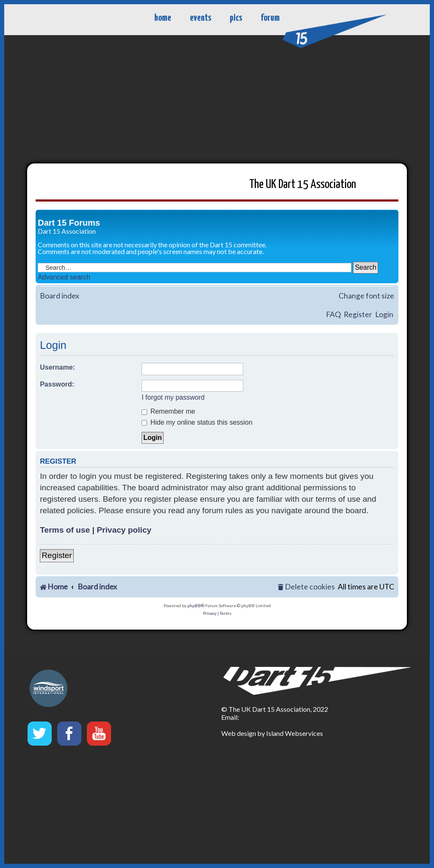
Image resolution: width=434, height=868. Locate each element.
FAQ (333, 314)
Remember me (168, 411)
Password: (57, 384)
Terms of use (65, 530)
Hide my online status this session (197, 422)
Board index (60, 296)
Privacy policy (124, 530)
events (200, 18)
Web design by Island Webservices (272, 733)
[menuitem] (306, 587)
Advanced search (64, 277)
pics (236, 18)
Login (384, 314)
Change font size (366, 296)
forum (270, 18)
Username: (57, 367)
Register (358, 314)
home (163, 18)
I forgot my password (173, 397)
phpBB (194, 605)
